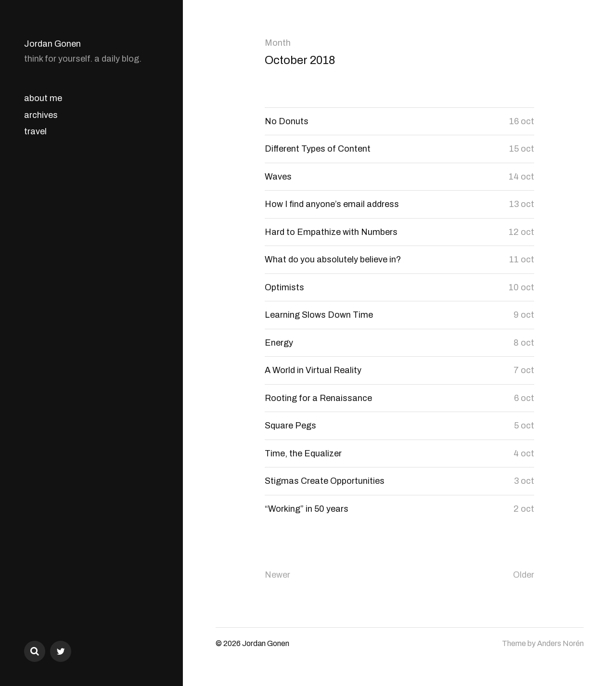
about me (43, 98)
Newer (277, 575)
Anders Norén (560, 643)
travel (35, 131)
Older (524, 575)
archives (41, 115)
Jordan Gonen (52, 44)
